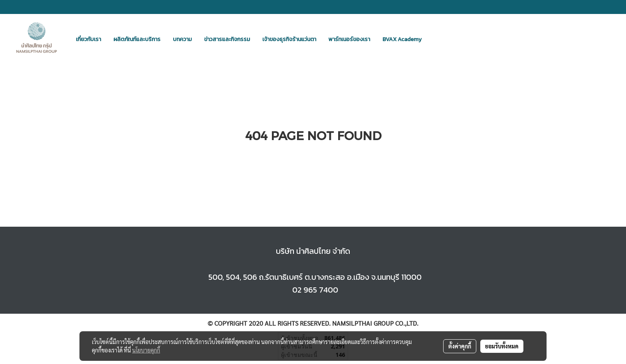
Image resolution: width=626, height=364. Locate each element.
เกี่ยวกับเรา (88, 39)
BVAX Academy (402, 39)
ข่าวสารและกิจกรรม (227, 39)
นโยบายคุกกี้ (146, 350)
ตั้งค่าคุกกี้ (460, 346)
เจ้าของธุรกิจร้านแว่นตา (289, 39)
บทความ (182, 39)
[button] (435, 39)
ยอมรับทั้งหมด (502, 346)
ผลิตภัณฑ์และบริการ (137, 39)
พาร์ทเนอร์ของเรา (349, 39)
